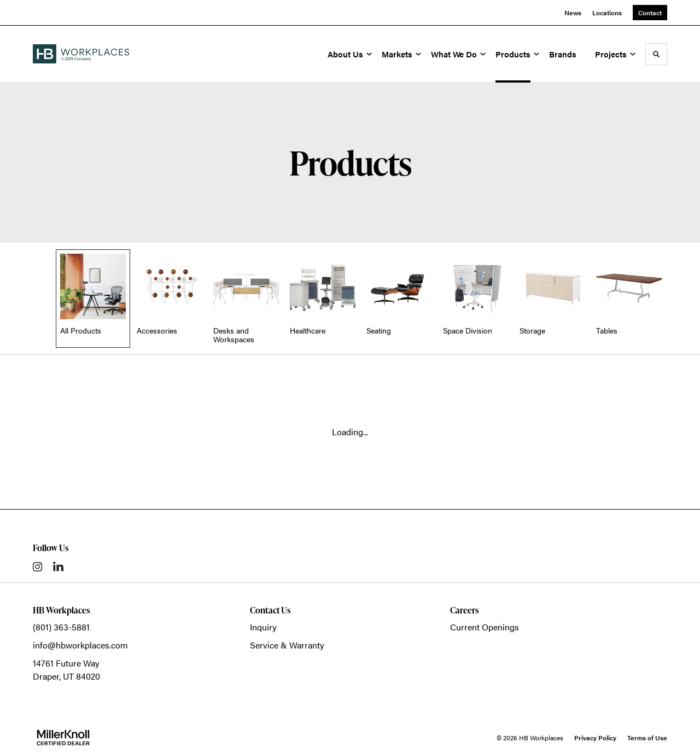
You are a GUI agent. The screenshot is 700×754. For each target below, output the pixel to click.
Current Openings (485, 627)
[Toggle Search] (656, 54)
